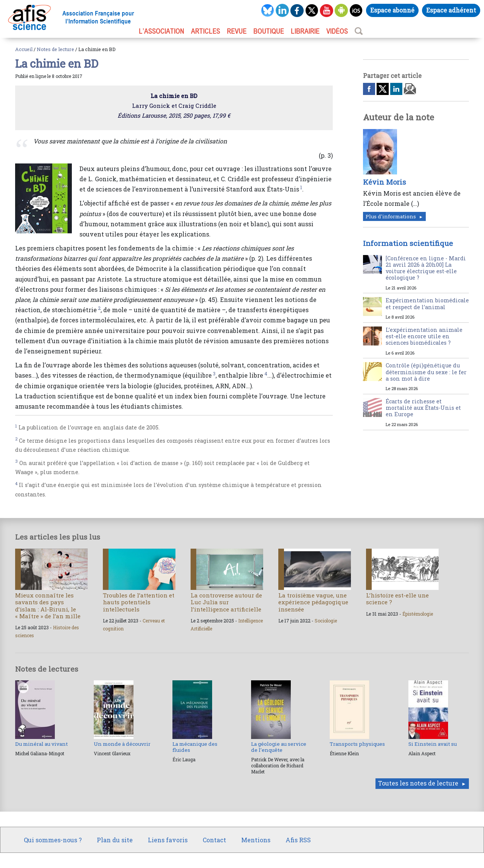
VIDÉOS (337, 31)
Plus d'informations (391, 216)
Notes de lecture (55, 49)
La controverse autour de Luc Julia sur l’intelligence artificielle (226, 602)
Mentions (256, 840)
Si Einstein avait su (433, 744)
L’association (161, 31)
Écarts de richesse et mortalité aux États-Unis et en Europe (423, 408)
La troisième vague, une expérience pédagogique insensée (313, 602)
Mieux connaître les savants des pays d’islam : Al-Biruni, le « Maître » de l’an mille (48, 606)
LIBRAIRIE (305, 31)
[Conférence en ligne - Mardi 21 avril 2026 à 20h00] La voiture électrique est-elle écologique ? (426, 268)
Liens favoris (168, 840)
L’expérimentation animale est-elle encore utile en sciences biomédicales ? (424, 336)
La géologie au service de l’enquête (279, 747)
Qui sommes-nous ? (53, 840)
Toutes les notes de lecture (418, 783)
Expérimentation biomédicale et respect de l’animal (427, 303)
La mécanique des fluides (195, 747)
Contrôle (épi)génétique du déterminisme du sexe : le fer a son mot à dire (426, 372)
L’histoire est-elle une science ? (397, 599)
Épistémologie (418, 614)
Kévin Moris (385, 182)
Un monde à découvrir (122, 744)
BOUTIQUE (269, 31)
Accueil (24, 49)
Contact (214, 840)
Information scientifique (408, 243)
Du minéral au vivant (41, 744)
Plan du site (115, 840)
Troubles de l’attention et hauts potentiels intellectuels (139, 602)
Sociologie (326, 621)
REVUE (237, 31)
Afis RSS (298, 840)
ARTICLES (206, 31)
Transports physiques (357, 744)
